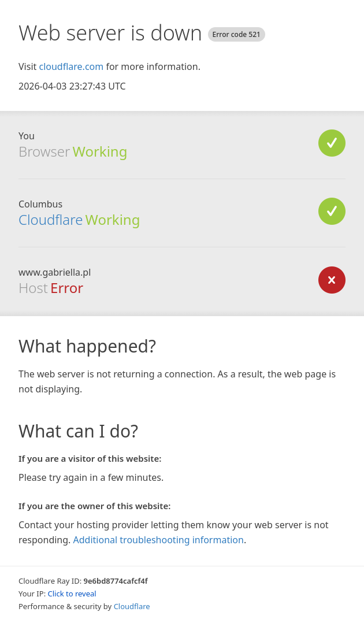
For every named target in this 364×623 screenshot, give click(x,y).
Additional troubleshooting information (159, 540)
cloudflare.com (71, 66)
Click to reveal (72, 594)
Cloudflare (51, 219)
